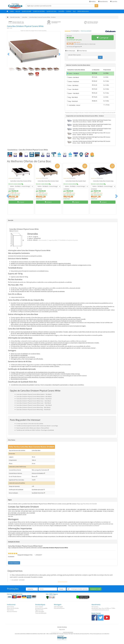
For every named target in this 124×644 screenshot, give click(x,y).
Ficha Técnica (82, 51)
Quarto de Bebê (27, 11)
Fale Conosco (10, 610)
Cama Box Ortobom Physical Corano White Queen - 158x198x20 (34, 405)
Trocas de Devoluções (41, 613)
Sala (74, 11)
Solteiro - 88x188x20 (73, 77)
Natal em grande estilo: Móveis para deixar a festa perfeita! (33, 428)
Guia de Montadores (59, 608)
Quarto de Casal (52, 11)
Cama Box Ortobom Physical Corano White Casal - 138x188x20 (34, 403)
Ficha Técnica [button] (12, 440)
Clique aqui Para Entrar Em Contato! (87, 504)
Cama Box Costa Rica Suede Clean (76, 181)
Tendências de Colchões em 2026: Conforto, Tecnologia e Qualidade (35, 430)
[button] (8, 54)
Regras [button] (10, 500)
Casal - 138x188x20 (73, 89)
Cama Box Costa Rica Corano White (21, 181)
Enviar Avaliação (14, 563)
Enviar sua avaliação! (86, 31)
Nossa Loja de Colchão (13, 608)
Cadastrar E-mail (95, 589)
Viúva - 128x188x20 (73, 85)
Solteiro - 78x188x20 (73, 73)
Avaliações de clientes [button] (14, 542)
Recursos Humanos (12, 611)
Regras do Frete (39, 610)
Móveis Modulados (83, 11)
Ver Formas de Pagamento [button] (74, 47)
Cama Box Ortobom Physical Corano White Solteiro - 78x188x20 (34, 394)
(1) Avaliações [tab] (72, 31)
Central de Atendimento (68, 632)
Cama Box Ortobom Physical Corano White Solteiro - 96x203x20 (34, 399)
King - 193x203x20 (72, 101)
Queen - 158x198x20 (73, 93)
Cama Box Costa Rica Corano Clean (48, 181)
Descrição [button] (11, 220)
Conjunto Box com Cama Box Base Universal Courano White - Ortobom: (85, 116)
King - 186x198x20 (72, 97)
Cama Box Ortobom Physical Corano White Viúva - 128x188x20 (34, 401)
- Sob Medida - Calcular (74, 105)
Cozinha (69, 11)
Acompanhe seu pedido (41, 608)
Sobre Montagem (40, 611)
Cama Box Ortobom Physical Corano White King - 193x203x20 (33, 410)
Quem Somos (11, 607)
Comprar (103, 38)
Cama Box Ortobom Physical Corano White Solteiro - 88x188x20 (34, 397)
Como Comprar (39, 607)
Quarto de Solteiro (39, 11)
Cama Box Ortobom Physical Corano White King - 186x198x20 (33, 407)
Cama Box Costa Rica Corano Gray (103, 181)
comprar (21, 202)
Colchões (61, 11)
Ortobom (16, 231)
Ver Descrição (70, 51)
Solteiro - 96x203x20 (73, 81)
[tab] (86, 31)
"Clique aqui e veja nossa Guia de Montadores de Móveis (83, 526)
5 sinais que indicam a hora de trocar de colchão (30, 424)
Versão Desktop (62, 627)
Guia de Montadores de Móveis (40, 526)
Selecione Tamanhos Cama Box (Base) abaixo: (78, 65)
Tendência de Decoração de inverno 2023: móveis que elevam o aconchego (37, 426)
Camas (12, 11)
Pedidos (92, 2)
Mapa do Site (62, 630)
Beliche (18, 11)
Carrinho (114, 2)
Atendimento (103, 2)
